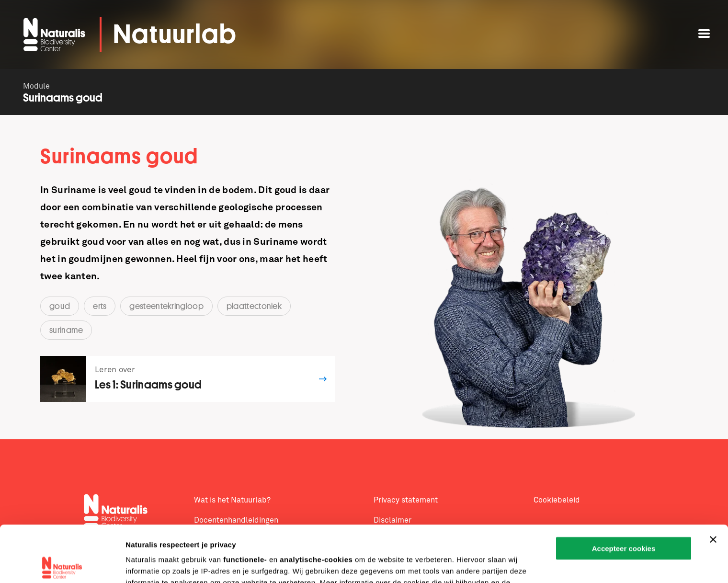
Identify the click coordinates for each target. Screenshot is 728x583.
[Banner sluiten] (713, 483)
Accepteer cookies (624, 492)
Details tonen (148, 564)
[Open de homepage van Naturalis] (56, 34)
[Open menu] (704, 34)
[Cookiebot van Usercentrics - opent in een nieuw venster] (62, 564)
